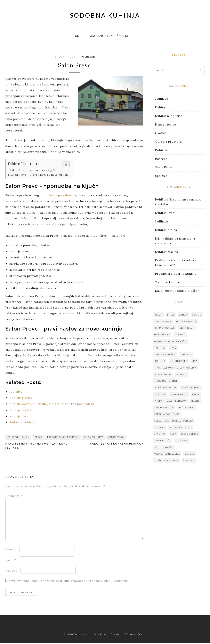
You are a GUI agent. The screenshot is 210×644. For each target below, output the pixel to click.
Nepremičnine (166, 124)
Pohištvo (162, 150)
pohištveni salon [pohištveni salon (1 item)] (165, 387)
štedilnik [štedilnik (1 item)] (189, 460)
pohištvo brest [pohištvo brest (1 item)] (191, 387)
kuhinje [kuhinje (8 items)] (160, 361)
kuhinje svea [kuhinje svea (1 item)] (179, 361)
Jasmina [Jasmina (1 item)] (160, 348)
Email (11, 561)
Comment (14, 497)
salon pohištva (94, 438)
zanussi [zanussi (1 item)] (190, 454)
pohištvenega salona (57, 196)
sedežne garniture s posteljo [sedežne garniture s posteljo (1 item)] (174, 421)
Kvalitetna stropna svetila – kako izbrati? (37, 446)
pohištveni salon (18, 438)
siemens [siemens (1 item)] (160, 427)
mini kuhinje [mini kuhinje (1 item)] (163, 374)
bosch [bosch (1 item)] (158, 315)
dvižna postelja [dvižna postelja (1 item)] (187, 321)
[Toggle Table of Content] (64, 166)
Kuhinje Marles (167, 252)
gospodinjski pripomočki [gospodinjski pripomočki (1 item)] (171, 341)
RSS (76, 36)
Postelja (161, 159)
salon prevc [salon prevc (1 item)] (187, 407)
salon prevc (116, 438)
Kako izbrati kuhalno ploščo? (117, 444)
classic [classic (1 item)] (197, 315)
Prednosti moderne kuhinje (176, 274)
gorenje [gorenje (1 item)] (180, 334)
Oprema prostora (168, 142)
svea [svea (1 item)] (173, 434)
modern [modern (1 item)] (182, 374)
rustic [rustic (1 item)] (195, 401)
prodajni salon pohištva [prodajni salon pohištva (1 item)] (170, 401)
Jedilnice (162, 99)
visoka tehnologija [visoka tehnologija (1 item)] (167, 454)
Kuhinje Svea (165, 213)
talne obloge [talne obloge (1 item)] (190, 434)
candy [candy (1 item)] (183, 315)
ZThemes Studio (136, 635)
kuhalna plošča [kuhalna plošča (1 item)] (165, 354)
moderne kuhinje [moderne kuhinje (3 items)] (166, 381)
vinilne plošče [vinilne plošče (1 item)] (164, 447)
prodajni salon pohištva (63, 438)
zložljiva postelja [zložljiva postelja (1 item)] (166, 460)
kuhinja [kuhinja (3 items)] (186, 354)
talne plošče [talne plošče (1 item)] (163, 440)
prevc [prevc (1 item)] (196, 394)
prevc (38, 438)
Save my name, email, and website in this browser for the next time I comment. (68, 582)
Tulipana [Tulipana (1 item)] (181, 440)
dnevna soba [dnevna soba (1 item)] (163, 321)
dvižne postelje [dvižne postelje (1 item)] (165, 328)
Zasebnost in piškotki (109, 36)
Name (11, 550)
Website (11, 571)
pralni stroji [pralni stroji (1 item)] (179, 394)
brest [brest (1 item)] (171, 315)
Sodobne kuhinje (168, 282)
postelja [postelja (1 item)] (160, 394)
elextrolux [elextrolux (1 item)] (187, 328)
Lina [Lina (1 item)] (195, 361)
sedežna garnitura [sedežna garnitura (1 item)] (167, 414)
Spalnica (161, 176)
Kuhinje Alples (166, 230)
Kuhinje (161, 107)
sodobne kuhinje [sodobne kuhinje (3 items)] (181, 427)
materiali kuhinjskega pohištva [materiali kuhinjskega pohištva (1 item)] (175, 368)
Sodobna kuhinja (105, 15)
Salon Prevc (65, 57)
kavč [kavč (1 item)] (173, 348)
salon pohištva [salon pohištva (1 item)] (164, 407)
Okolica (161, 133)
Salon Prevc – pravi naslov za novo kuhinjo (40, 175)
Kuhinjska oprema (169, 116)
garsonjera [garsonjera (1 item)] (162, 334)
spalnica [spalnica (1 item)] (160, 434)
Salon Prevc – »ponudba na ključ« (33, 171)
